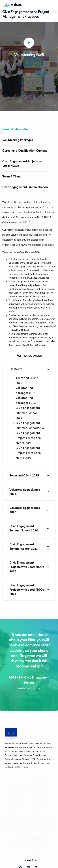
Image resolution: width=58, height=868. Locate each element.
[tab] (16, 130)
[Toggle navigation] (52, 5)
